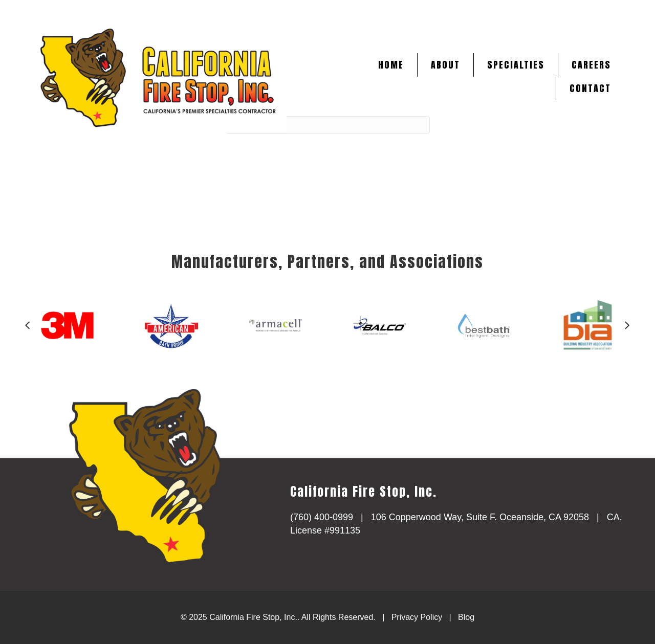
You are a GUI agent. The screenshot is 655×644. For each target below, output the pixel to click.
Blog (466, 617)
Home (391, 65)
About (445, 65)
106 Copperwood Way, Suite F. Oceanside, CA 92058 (480, 517)
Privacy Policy (417, 617)
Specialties (516, 65)
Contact (590, 88)
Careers (591, 65)
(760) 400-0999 (322, 517)
